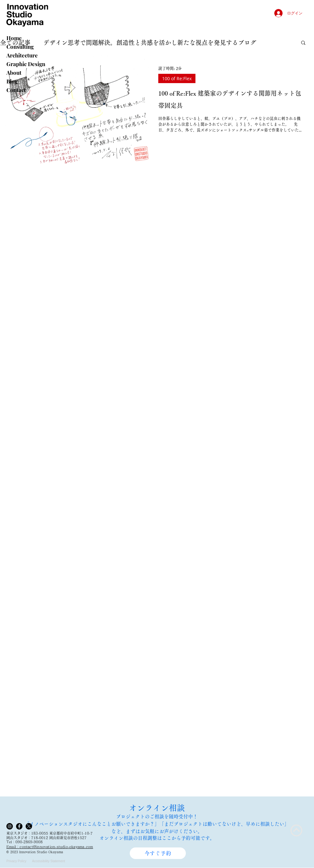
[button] (303, 43)
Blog (12, 81)
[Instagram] (10, 826)
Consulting (20, 47)
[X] (29, 826)
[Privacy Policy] (18, 861)
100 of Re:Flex (177, 78)
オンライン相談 (157, 808)
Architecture (22, 55)
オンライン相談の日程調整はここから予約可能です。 (157, 838)
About (14, 73)
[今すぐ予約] (158, 853)
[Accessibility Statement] (50, 861)
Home (14, 38)
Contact (16, 90)
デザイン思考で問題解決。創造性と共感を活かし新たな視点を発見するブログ (150, 43)
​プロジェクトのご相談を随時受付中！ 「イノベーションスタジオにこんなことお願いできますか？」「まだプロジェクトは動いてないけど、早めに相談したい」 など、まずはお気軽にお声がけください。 (157, 824)
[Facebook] (19, 826)
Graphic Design (26, 64)
